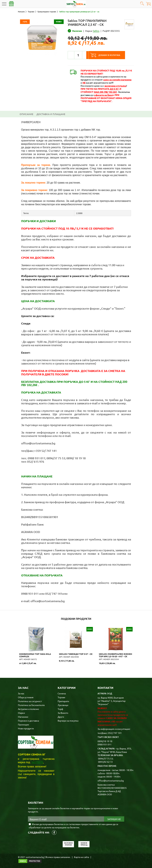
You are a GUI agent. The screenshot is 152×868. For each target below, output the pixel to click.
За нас (21, 693)
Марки (21, 712)
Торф (60, 709)
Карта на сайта (81, 857)
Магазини (23, 716)
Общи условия (26, 697)
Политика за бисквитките (31, 705)
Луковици (63, 705)
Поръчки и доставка (28, 720)
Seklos (96, 31)
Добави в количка (112, 55)
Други (61, 716)
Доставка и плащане (51, 114)
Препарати (63, 701)
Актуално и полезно (28, 709)
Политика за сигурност (30, 701)
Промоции (23, 724)
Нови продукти (26, 728)
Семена (62, 693)
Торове (61, 697)
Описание (26, 114)
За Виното (63, 712)
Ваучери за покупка (68, 720)
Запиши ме (114, 819)
